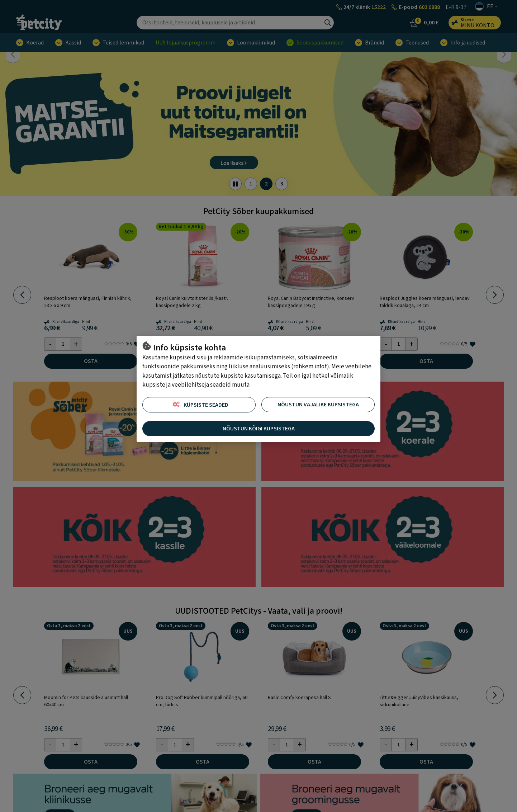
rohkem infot (310, 367)
